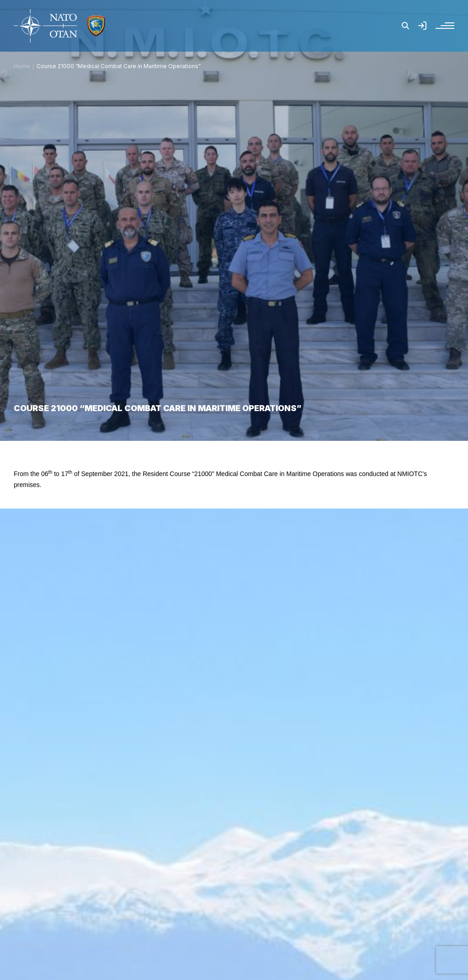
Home (22, 66)
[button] (405, 26)
